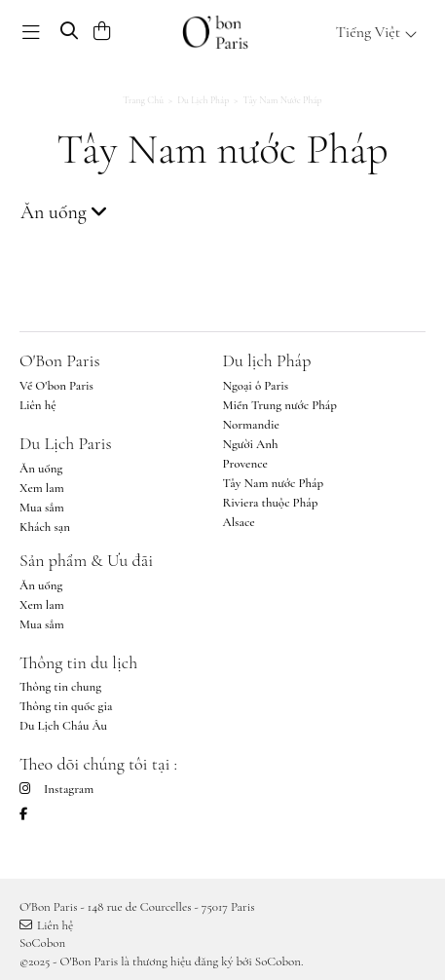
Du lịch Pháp (203, 100)
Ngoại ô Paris (256, 386)
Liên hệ (38, 405)
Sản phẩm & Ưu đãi (86, 560)
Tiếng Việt (377, 32)
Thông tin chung (60, 687)
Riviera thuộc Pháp (271, 503)
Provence (245, 464)
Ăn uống (41, 469)
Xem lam (42, 488)
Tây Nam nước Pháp (274, 483)
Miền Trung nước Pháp (280, 405)
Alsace (239, 522)
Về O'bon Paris (56, 386)
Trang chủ (143, 100)
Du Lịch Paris (66, 443)
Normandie (251, 425)
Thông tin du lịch (78, 662)
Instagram (56, 789)
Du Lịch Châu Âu (63, 726)
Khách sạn (45, 527)
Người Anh (251, 444)
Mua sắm (42, 508)
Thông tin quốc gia (66, 706)
